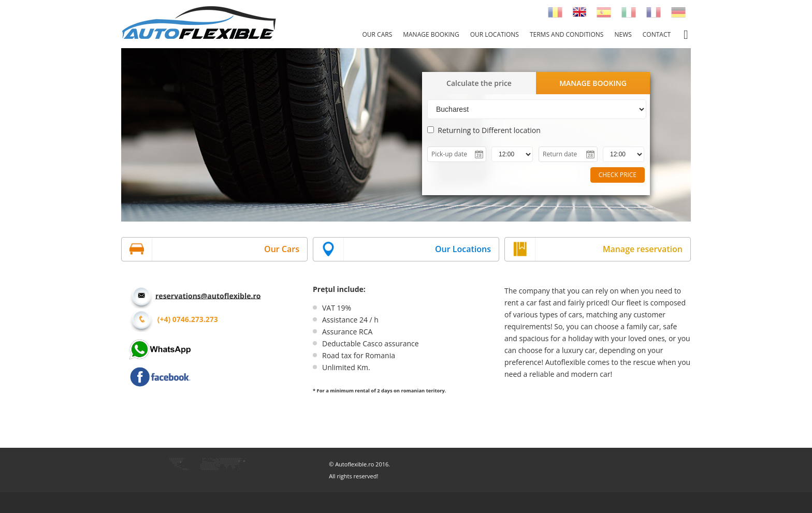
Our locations (495, 34)
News (623, 34)
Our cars (377, 34)
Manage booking (431, 34)
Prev (13, 134)
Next (799, 134)
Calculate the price (479, 83)
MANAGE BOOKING (593, 83)
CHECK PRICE (618, 175)
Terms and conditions (567, 34)
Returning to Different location (484, 130)
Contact (657, 34)
